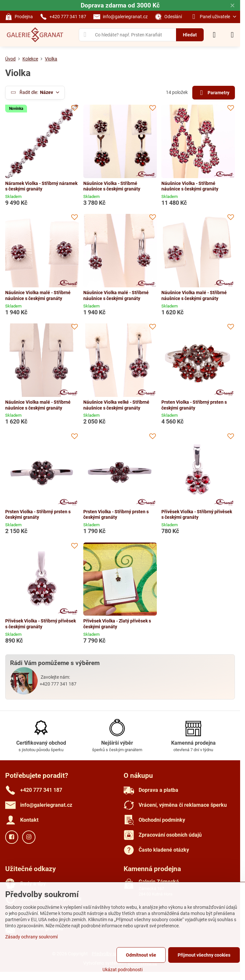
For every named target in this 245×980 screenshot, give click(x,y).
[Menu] (232, 35)
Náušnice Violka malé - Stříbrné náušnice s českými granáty (38, 295)
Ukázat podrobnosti (122, 970)
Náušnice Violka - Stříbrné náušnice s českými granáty (112, 186)
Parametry (213, 93)
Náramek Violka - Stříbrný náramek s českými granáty (41, 186)
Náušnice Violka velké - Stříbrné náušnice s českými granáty (116, 405)
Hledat (190, 35)
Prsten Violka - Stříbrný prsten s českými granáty (194, 405)
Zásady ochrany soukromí (31, 937)
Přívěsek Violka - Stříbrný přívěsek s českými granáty (197, 515)
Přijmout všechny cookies (204, 955)
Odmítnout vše (141, 955)
